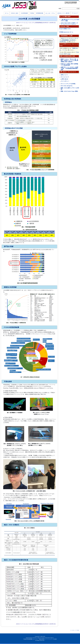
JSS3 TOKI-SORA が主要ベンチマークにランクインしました (69, 24)
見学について (64, 75)
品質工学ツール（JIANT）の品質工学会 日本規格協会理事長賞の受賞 (69, 68)
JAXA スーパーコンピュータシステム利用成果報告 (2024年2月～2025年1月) (69, 40)
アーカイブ (75, 13)
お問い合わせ (65, 79)
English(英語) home (65, 29)
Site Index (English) (67, 86)
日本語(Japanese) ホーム (66, 32)
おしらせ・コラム (50, 13)
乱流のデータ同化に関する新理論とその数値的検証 (69, 64)
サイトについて (65, 77)
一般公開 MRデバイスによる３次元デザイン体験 (70, 20)
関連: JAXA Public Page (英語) (69, 91)
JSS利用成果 (24, 13)
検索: (60, 8)
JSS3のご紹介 (15, 13)
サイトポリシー (65, 81)
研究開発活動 (40, 13)
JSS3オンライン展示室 (63, 13)
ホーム (7, 13)
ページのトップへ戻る (75, 630)
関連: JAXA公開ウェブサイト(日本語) (70, 89)
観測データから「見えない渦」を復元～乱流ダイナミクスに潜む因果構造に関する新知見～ (69, 60)
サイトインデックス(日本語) (68, 84)
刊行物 (32, 13)
